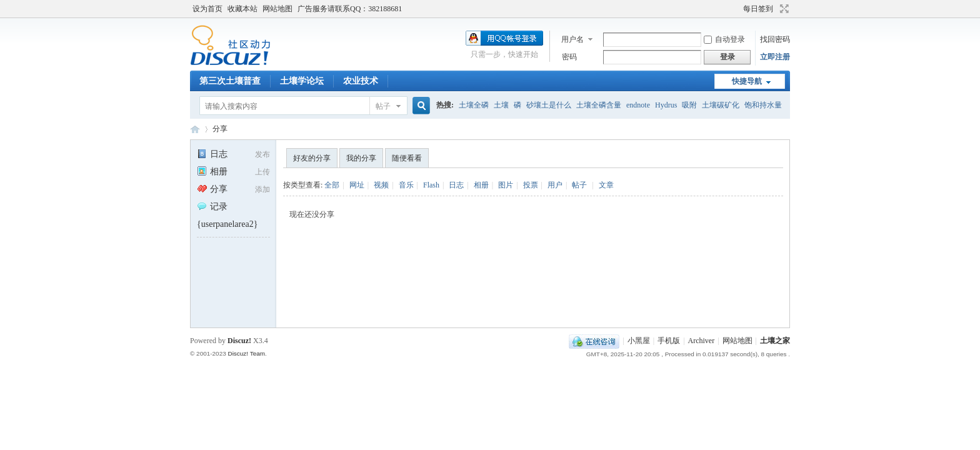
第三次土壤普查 (230, 81)
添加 (262, 189)
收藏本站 (242, 9)
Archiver (702, 341)
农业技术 (361, 81)
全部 (332, 185)
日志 (212, 154)
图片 (506, 185)
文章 (606, 185)
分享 (220, 129)
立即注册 (775, 57)
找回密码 (775, 39)
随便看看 (407, 158)
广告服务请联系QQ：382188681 (350, 9)
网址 (357, 185)
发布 (262, 154)
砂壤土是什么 (549, 105)
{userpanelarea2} (227, 224)
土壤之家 (775, 341)
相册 (212, 172)
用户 (555, 185)
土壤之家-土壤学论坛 (195, 129)
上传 (262, 172)
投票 (531, 185)
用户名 (572, 39)
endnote (638, 105)
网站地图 (277, 9)
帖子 (383, 106)
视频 (381, 185)
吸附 (689, 105)
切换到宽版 (783, 9)
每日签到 (758, 9)
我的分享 (361, 158)
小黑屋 (639, 341)
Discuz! (239, 341)
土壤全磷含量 (599, 105)
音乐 (406, 185)
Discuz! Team (246, 353)
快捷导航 (747, 81)
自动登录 (724, 39)
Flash (431, 185)
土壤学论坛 (302, 81)
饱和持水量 (763, 105)
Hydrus (666, 105)
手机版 (669, 341)
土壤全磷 (474, 105)
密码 (569, 57)
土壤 (501, 105)
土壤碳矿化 (721, 105)
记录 (212, 207)
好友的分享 (312, 158)
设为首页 (207, 9)
